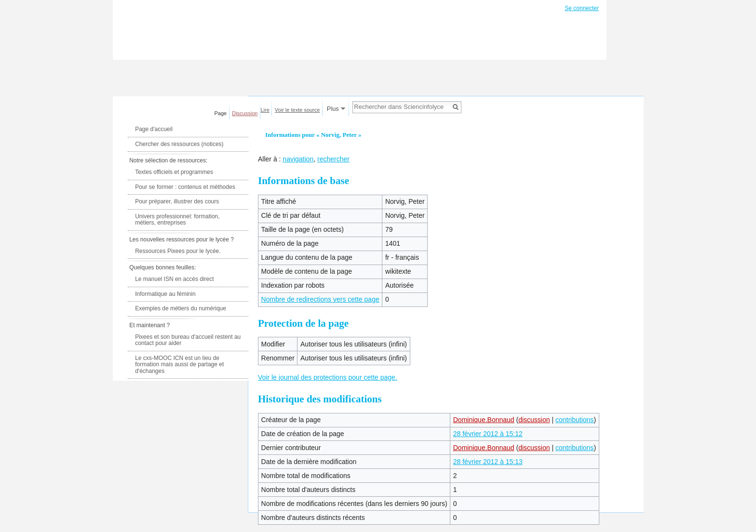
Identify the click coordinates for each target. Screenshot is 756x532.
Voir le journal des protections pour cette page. (328, 377)
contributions (574, 420)
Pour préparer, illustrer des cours (177, 201)
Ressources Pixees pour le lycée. (178, 251)
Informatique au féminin (165, 294)
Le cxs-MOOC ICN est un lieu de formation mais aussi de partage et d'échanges (179, 365)
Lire (265, 110)
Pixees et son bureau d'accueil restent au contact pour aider (188, 340)
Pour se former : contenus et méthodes (185, 187)
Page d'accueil (154, 129)
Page (221, 113)
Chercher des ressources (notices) (179, 144)
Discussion (245, 113)
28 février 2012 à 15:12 (488, 434)
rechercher (333, 159)
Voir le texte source (297, 110)
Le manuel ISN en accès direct (174, 279)
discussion (534, 420)
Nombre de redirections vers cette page (320, 299)
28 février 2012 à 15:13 (488, 462)
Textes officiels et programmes (174, 172)
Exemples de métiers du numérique (181, 308)
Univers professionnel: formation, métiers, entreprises (177, 220)
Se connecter (582, 8)
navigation (298, 159)
